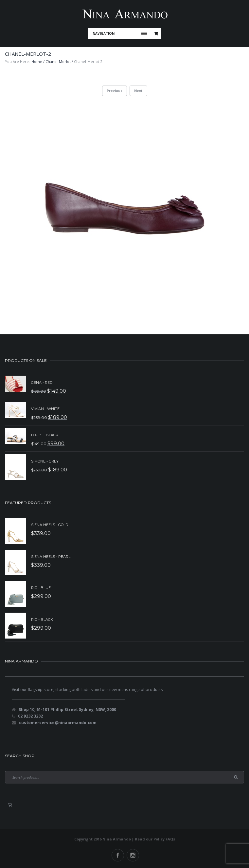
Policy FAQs (164, 839)
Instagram (133, 855)
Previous (115, 91)
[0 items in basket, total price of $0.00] (10, 805)
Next (138, 91)
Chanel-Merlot (58, 61)
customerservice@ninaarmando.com (58, 723)
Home (37, 61)
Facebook (118, 855)
